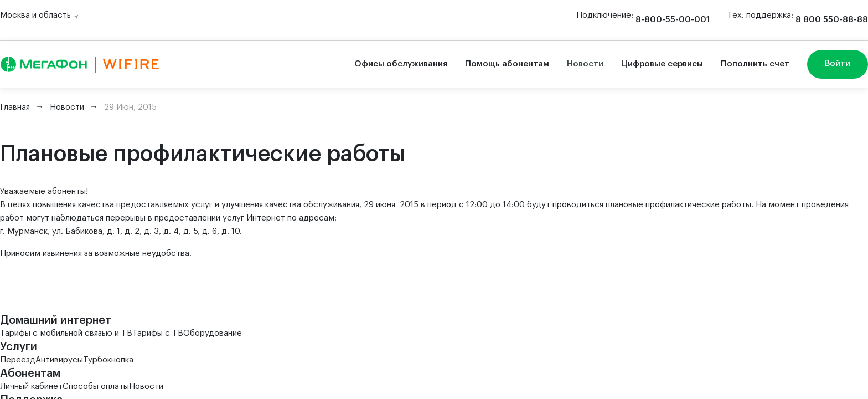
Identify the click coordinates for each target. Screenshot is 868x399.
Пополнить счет (755, 64)
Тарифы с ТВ (158, 333)
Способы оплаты (96, 387)
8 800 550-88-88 (832, 20)
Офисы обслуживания (401, 64)
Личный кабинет (31, 387)
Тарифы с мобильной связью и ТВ (66, 333)
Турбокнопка (108, 360)
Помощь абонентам (507, 64)
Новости (585, 64)
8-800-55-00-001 (673, 20)
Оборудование (213, 333)
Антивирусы (59, 360)
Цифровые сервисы (662, 64)
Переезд (18, 360)
